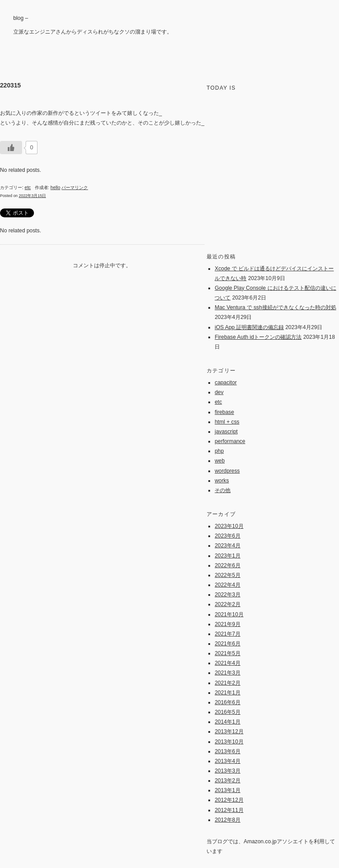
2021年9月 (227, 624)
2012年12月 (229, 800)
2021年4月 (227, 663)
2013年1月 (227, 790)
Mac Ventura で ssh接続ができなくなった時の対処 (275, 307)
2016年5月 (227, 712)
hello (55, 188)
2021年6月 (227, 644)
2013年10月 (229, 742)
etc (28, 188)
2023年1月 (227, 556)
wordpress (227, 471)
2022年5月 (227, 575)
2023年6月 (227, 536)
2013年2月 (227, 781)
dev (219, 392)
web (220, 461)
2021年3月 (227, 673)
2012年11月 (229, 810)
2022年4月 (227, 585)
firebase (224, 412)
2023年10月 (229, 526)
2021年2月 (227, 683)
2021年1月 (227, 693)
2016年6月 (227, 702)
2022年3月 (227, 595)
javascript (226, 432)
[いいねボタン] (11, 148)
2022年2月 (227, 604)
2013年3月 (227, 771)
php (219, 451)
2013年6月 (227, 751)
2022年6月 (227, 565)
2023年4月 (227, 546)
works (222, 481)
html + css (227, 422)
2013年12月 (229, 732)
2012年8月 (227, 820)
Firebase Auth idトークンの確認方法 (258, 337)
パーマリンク (75, 188)
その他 (222, 490)
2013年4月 (227, 761)
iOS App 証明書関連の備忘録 (249, 327)
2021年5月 (227, 653)
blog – (21, 18)
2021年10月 (229, 614)
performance (230, 441)
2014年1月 (227, 722)
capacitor (226, 383)
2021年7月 (227, 634)
